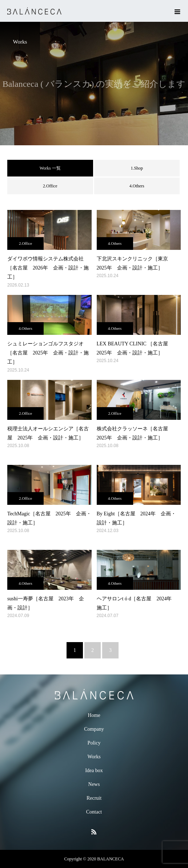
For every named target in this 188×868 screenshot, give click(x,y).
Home (94, 715)
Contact (94, 812)
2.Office (50, 186)
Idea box (94, 770)
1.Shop (137, 168)
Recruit (94, 798)
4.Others (137, 186)
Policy (94, 743)
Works (94, 757)
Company (94, 729)
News (94, 784)
